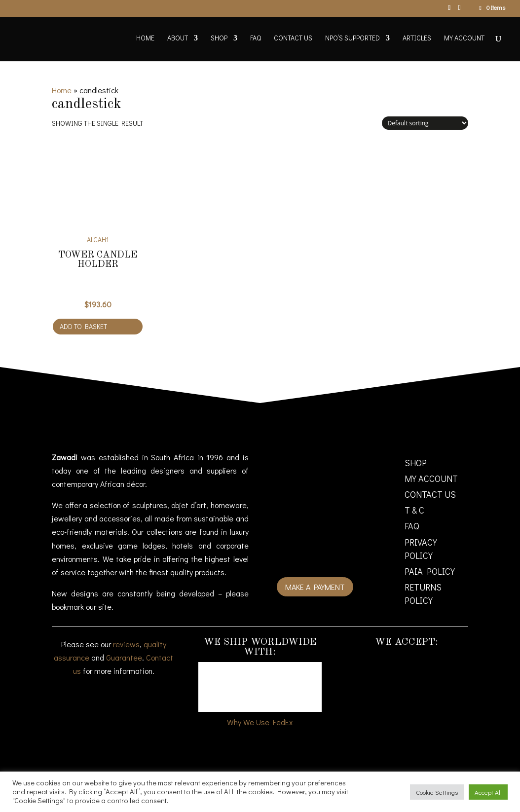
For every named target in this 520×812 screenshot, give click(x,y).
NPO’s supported (353, 38)
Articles (417, 38)
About (178, 38)
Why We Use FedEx (260, 722)
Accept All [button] (488, 792)
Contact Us (293, 38)
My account (464, 38)
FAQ (256, 38)
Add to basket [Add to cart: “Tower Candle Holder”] (83, 326)
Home (145, 38)
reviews (126, 644)
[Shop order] (425, 123)
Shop (219, 38)
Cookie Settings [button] (437, 792)
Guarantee (124, 657)
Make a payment (315, 587)
